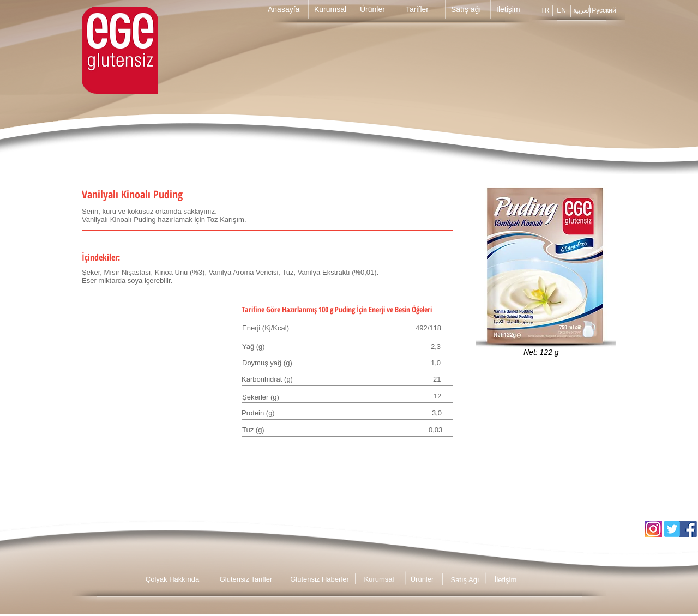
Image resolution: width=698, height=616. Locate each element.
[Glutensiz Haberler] (320, 579)
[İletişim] (506, 580)
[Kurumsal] (379, 579)
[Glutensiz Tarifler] (246, 579)
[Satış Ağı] (465, 580)
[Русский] (604, 10)
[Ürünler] (422, 579)
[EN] (561, 10)
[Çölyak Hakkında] (172, 579)
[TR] (545, 10)
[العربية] (582, 10)
